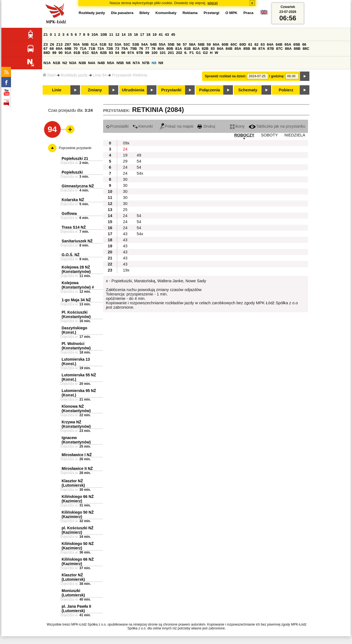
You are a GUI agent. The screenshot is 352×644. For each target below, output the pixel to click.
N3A (73, 63)
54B (153, 44)
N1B (57, 63)
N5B (120, 63)
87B (271, 49)
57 (185, 44)
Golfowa (69, 213)
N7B (146, 63)
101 (163, 53)
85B (247, 49)
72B (109, 49)
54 (139, 161)
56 (179, 44)
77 (147, 49)
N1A (47, 63)
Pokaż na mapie (177, 126)
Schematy (248, 90)
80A (161, 49)
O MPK (232, 13)
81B (187, 49)
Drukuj (206, 126)
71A (83, 49)
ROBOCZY (244, 135)
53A (118, 44)
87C (279, 49)
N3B (82, 63)
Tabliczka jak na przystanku (277, 126)
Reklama (190, 13)
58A (192, 44)
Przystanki (171, 90)
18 (148, 35)
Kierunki (143, 126)
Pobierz (286, 90)
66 (304, 44)
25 (125, 210)
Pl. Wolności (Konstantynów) (76, 346)
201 (171, 53)
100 (154, 53)
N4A (92, 63)
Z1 (46, 35)
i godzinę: (277, 76)
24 (125, 149)
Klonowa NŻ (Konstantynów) (76, 409)
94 (117, 53)
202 (179, 53)
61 (250, 44)
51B (103, 44)
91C (86, 53)
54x (140, 173)
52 (111, 44)
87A (262, 49)
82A (196, 49)
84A (220, 49)
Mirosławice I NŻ (77, 455)
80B (170, 49)
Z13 (60, 44)
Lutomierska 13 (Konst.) (76, 361)
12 (117, 35)
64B (279, 44)
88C (306, 49)
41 (161, 35)
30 (125, 179)
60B (225, 44)
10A (95, 35)
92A (95, 53)
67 (46, 49)
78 (153, 49)
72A (101, 49)
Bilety (144, 13)
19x (126, 270)
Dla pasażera (122, 13)
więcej (213, 3)
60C (234, 44)
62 (256, 44)
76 (141, 49)
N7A (137, 63)
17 (142, 35)
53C (127, 44)
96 (123, 53)
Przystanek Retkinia (130, 75)
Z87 (68, 44)
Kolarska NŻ (73, 200)
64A (270, 44)
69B (68, 49)
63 (263, 44)
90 (61, 53)
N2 (65, 63)
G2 (205, 53)
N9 (161, 63)
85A (238, 49)
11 (111, 35)
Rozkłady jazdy (74, 75)
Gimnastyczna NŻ (78, 186)
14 (124, 35)
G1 (198, 53)
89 (54, 53)
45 (173, 35)
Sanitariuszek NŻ (77, 241)
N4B (101, 63)
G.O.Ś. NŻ (71, 255)
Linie (57, 90)
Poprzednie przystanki (75, 148)
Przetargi (211, 13)
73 (117, 49)
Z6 (52, 44)
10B (104, 35)
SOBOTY (269, 135)
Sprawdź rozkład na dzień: (226, 76)
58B (201, 44)
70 (75, 49)
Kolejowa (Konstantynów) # (78, 285)
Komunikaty (166, 13)
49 (139, 155)
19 (155, 35)
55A (162, 44)
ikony (237, 126)
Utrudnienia (133, 90)
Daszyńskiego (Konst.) (74, 330)
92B (103, 53)
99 (147, 53)
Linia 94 (100, 75)
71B (92, 49)
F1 (192, 53)
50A (76, 44)
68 (52, 49)
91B (77, 53)
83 (213, 49)
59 (209, 44)
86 (254, 49)
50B (85, 44)
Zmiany (95, 90)
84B (229, 49)
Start (49, 75)
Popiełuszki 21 (75, 158)
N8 (154, 63)
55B (171, 44)
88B (297, 49)
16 (136, 35)
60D (243, 44)
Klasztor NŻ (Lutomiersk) (73, 483)
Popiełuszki (72, 172)
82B (205, 49)
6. (186, 53)
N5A (111, 63)
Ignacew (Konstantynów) (76, 440)
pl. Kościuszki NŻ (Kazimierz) (78, 530)
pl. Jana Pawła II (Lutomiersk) (76, 609)
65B (297, 44)
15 (130, 35)
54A (145, 44)
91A (68, 53)
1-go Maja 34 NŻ (76, 300)
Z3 (46, 44)
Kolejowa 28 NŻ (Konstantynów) (76, 269)
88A (288, 49)
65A (288, 44)
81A (178, 49)
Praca (248, 13)
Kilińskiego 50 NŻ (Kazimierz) (78, 514)
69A (59, 49)
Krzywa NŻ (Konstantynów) (76, 424)
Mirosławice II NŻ (77, 468)
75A (125, 49)
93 (111, 53)
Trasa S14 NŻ (74, 227)
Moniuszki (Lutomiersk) (73, 593)
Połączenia (210, 90)
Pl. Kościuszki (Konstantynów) (76, 314)
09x (126, 143)
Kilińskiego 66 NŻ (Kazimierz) (78, 499)
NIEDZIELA (295, 135)
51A (94, 44)
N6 (128, 63)
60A (216, 44)
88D (47, 53)
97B (140, 53)
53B (136, 44)
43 (167, 35)
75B (133, 49)
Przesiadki (117, 126)
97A (131, 53)
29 (125, 161)
